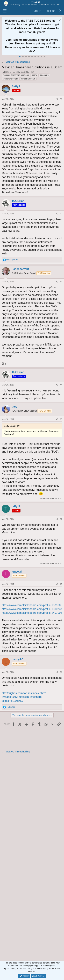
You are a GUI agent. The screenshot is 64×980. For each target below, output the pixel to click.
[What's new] (60, 11)
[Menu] (5, 11)
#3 (61, 282)
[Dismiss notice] (59, 21)
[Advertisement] (32, 858)
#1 (61, 99)
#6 (61, 519)
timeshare (44, 75)
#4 (61, 385)
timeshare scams (11, 79)
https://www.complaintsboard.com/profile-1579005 (32, 605)
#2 (61, 214)
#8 (61, 672)
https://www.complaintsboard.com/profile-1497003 (32, 613)
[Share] (57, 99)
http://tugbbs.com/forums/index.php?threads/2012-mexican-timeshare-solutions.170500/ (24, 697)
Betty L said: (10, 426)
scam (34, 75)
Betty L (8, 72)
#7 (61, 584)
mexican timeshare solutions (16, 75)
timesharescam (28, 79)
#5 (61, 419)
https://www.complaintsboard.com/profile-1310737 (32, 609)
